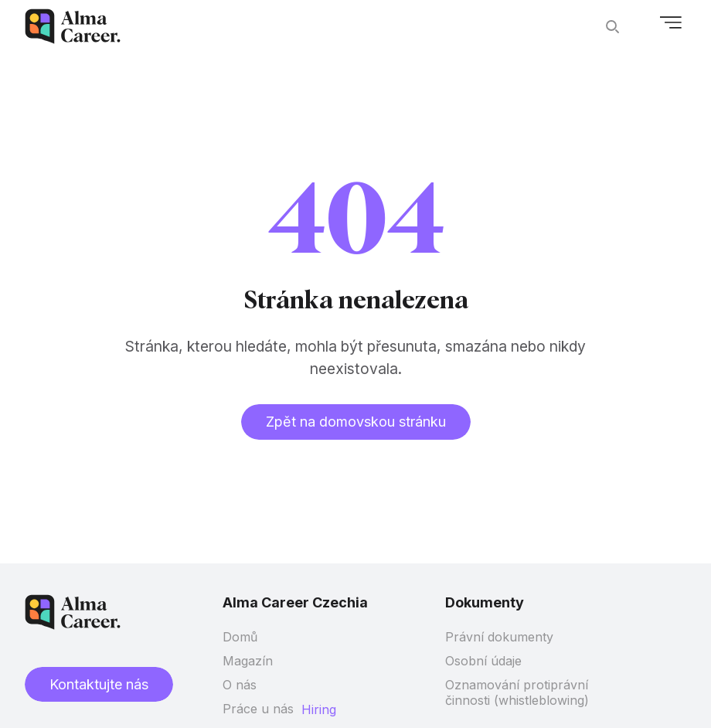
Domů (240, 637)
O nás (240, 685)
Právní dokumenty (499, 637)
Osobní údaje (483, 661)
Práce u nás (258, 709)
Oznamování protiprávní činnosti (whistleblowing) (517, 692)
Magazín (248, 661)
